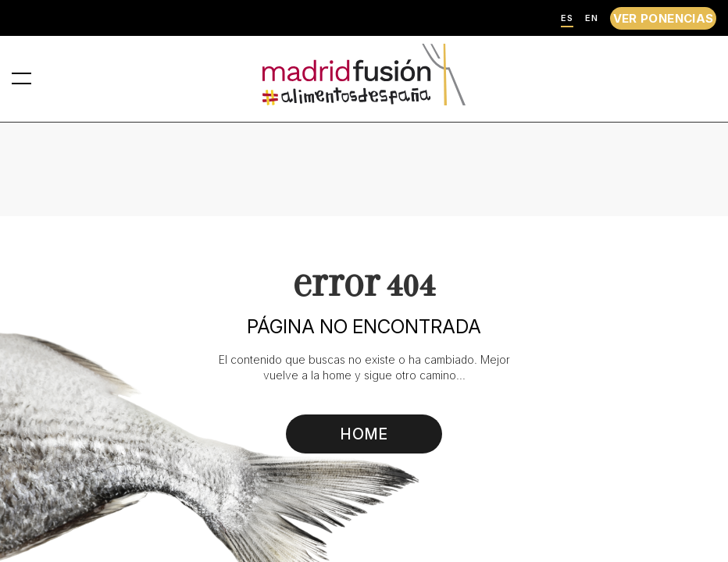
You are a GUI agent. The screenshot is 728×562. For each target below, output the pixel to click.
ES (567, 18)
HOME (364, 434)
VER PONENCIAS (664, 18)
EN (592, 18)
